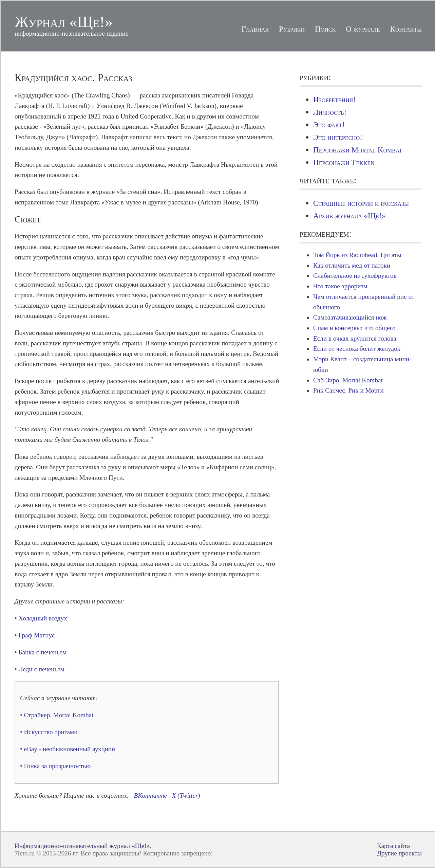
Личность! (330, 112)
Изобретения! (334, 100)
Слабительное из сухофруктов (355, 276)
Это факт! (329, 125)
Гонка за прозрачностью (58, 766)
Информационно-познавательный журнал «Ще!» (82, 846)
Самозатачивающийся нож (350, 317)
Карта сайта (393, 846)
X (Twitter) (186, 795)
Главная (255, 29)
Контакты (406, 29)
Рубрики (292, 29)
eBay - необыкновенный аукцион (70, 749)
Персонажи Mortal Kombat (358, 150)
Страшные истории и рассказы (361, 203)
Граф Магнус (37, 635)
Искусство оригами (51, 732)
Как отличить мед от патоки (352, 265)
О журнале (363, 29)
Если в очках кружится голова (355, 338)
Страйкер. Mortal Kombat (59, 715)
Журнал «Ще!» (64, 22)
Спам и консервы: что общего (354, 328)
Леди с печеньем (42, 669)
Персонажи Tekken (344, 162)
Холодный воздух (43, 618)
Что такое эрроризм (340, 286)
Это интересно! (338, 137)
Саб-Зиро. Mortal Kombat (348, 380)
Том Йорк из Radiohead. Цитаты (357, 255)
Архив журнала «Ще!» (349, 216)
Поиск (325, 29)
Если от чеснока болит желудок (357, 349)
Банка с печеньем (43, 652)
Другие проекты (399, 853)
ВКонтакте (151, 795)
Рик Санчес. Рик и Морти (348, 390)
